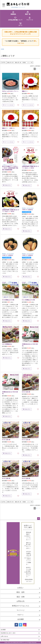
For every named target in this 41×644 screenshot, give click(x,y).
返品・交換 (21, 597)
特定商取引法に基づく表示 (8, 633)
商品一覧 (28, 13)
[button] (39, 69)
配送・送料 (21, 592)
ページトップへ (39, 519)
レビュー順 (30, 63)
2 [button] (37, 69)
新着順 (24, 63)
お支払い (21, 588)
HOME (2, 49)
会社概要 (21, 619)
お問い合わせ (4, 636)
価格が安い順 (10, 63)
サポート (21, 615)
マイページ (30, 19)
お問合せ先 (21, 601)
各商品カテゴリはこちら (21, 606)
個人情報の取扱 (5, 640)
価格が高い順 (18, 63)
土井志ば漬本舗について (15, 19)
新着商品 (13, 13)
